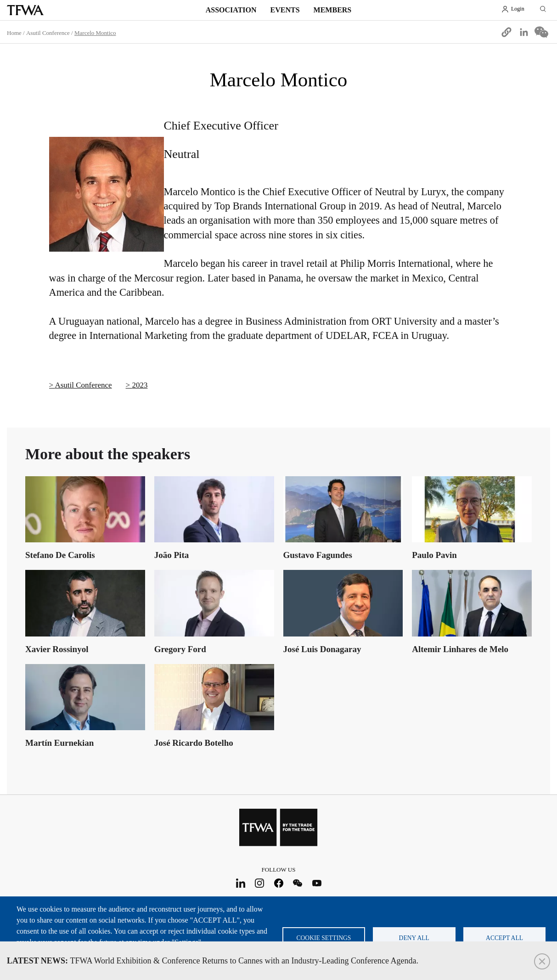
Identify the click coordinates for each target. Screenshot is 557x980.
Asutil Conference (83, 385)
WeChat (298, 883)
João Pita (172, 555)
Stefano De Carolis (60, 555)
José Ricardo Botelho (194, 743)
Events (285, 10)
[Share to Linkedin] (524, 32)
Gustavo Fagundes (318, 555)
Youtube (317, 883)
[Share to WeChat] (541, 32)
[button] (506, 32)
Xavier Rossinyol (57, 649)
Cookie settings (324, 938)
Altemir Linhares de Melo (460, 649)
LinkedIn (240, 883)
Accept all (504, 938)
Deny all (414, 938)
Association (231, 10)
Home (14, 33)
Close (542, 961)
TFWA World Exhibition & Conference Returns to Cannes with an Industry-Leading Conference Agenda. (213, 961)
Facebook (278, 883)
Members (333, 10)
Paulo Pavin (434, 555)
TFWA (25, 10)
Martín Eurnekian (59, 743)
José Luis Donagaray (322, 649)
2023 (140, 385)
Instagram (260, 883)
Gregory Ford (180, 649)
